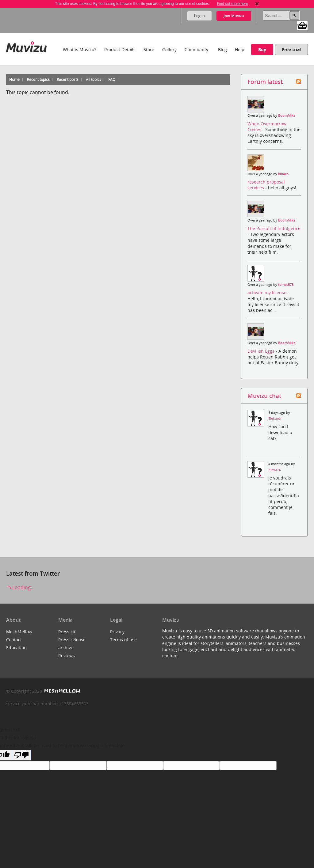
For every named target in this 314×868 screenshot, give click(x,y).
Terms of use (123, 640)
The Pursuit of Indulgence (274, 228)
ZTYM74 (274, 470)
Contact (14, 640)
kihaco (283, 174)
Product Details (120, 49)
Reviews (67, 656)
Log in (199, 16)
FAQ (112, 80)
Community (196, 49)
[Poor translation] (21, 755)
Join (234, 16)
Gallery (169, 49)
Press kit (67, 632)
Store (149, 49)
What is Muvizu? (80, 49)
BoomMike (287, 116)
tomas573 (286, 285)
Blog (222, 49)
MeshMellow (19, 632)
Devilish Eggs (262, 351)
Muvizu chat (264, 396)
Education (16, 648)
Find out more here (232, 4)
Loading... (20, 587)
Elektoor (275, 419)
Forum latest (265, 82)
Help (240, 49)
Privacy (117, 632)
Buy (262, 49)
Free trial (291, 49)
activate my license (268, 292)
